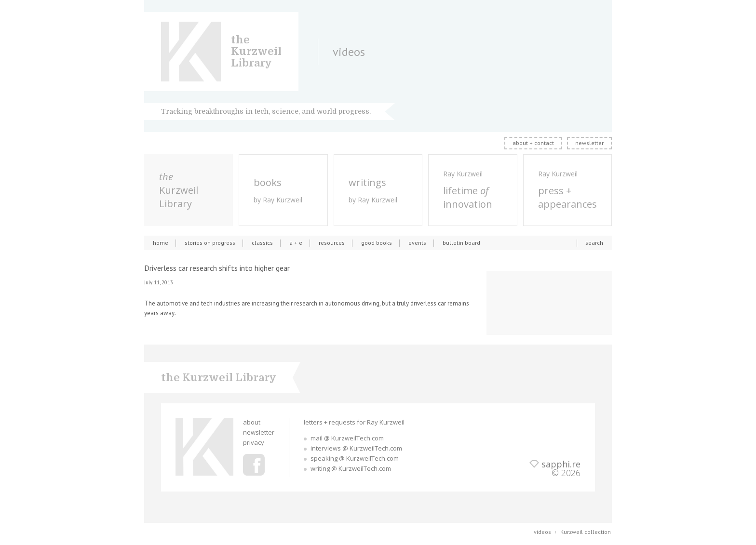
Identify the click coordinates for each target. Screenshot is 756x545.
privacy (254, 442)
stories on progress (210, 243)
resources (332, 243)
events (417, 243)
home (161, 243)
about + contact (533, 143)
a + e (296, 243)
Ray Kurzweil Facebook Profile (254, 465)
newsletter (589, 143)
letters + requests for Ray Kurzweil (354, 422)
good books (377, 243)
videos (542, 532)
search (594, 243)
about (252, 422)
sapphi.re (561, 464)
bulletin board (461, 243)
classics (262, 243)
